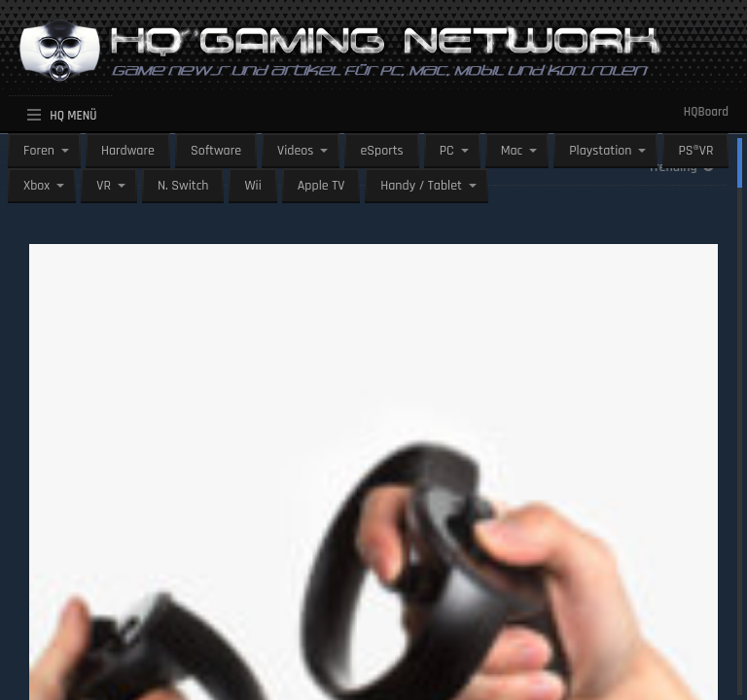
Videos (295, 151)
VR (104, 186)
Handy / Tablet (421, 186)
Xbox (36, 186)
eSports (381, 151)
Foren (39, 151)
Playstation (600, 151)
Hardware (128, 151)
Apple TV (321, 186)
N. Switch (183, 186)
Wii (252, 186)
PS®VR (695, 151)
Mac (512, 151)
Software (216, 151)
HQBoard (706, 112)
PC (447, 151)
